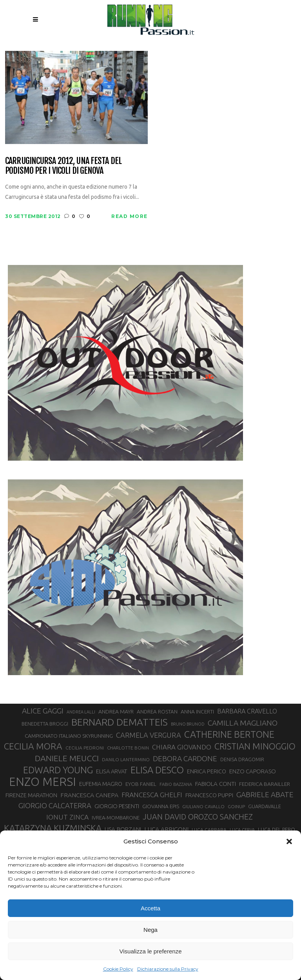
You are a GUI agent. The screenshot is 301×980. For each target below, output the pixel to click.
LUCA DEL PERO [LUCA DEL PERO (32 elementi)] (277, 830)
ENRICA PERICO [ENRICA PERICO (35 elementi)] (207, 771)
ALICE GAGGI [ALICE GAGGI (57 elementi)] (43, 711)
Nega (150, 930)
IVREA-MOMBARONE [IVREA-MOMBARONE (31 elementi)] (116, 818)
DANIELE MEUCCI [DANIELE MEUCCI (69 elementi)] (67, 758)
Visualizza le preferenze (151, 951)
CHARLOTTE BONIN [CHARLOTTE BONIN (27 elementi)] (128, 748)
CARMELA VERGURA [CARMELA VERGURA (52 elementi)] (149, 735)
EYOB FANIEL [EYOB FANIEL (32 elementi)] (141, 784)
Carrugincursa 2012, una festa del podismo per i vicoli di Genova (63, 166)
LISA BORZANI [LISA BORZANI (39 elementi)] (123, 829)
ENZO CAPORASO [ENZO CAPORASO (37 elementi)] (253, 771)
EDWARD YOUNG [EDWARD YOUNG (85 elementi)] (58, 770)
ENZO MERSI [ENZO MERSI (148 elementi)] (43, 782)
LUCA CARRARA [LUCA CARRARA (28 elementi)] (209, 830)
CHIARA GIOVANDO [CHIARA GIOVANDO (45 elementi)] (182, 747)
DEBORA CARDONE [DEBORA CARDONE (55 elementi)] (185, 758)
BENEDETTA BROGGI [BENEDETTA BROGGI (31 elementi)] (45, 724)
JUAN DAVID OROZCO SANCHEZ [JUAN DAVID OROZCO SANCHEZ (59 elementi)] (198, 817)
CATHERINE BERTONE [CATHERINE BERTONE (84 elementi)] (229, 734)
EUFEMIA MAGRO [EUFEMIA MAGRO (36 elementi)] (101, 784)
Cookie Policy (118, 969)
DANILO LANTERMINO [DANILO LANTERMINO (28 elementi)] (126, 759)
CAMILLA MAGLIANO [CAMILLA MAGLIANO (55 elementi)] (243, 723)
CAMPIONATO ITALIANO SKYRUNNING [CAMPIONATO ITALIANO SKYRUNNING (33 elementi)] (69, 736)
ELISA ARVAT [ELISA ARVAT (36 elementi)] (112, 771)
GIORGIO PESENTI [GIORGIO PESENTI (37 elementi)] (117, 806)
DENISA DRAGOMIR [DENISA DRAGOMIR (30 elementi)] (242, 759)
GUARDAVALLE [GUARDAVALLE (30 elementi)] (265, 806)
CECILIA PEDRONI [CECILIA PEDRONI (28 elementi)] (85, 748)
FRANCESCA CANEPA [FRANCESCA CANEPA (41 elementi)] (89, 795)
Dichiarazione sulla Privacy (168, 969)
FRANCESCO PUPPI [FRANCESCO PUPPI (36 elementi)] (209, 795)
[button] (289, 841)
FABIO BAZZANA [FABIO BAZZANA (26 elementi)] (176, 784)
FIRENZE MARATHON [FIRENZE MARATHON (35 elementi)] (31, 795)
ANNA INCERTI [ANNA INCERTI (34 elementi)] (197, 712)
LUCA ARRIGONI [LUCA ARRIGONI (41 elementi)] (166, 829)
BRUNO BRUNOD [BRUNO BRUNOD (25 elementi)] (188, 724)
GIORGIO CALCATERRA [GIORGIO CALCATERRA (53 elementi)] (55, 806)
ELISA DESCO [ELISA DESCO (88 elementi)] (157, 770)
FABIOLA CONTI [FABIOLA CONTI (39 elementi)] (216, 784)
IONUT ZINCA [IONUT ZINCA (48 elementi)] (67, 817)
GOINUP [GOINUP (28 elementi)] (236, 806)
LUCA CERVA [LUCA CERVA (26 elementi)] (242, 830)
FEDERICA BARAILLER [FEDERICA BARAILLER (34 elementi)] (265, 784)
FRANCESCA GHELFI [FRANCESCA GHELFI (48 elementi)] (152, 795)
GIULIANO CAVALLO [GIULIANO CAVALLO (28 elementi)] (203, 806)
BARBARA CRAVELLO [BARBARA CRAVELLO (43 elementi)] (247, 711)
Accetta (150, 908)
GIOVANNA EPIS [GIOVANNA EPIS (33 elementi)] (161, 806)
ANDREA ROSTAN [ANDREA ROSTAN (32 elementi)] (157, 712)
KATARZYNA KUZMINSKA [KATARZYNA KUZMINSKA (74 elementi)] (53, 828)
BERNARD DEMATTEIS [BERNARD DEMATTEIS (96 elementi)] (120, 722)
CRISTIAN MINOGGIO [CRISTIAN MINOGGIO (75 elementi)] (255, 746)
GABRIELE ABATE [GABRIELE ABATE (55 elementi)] (265, 794)
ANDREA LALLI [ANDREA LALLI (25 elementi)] (81, 712)
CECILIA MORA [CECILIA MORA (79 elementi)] (33, 746)
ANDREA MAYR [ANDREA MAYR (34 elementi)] (116, 712)
